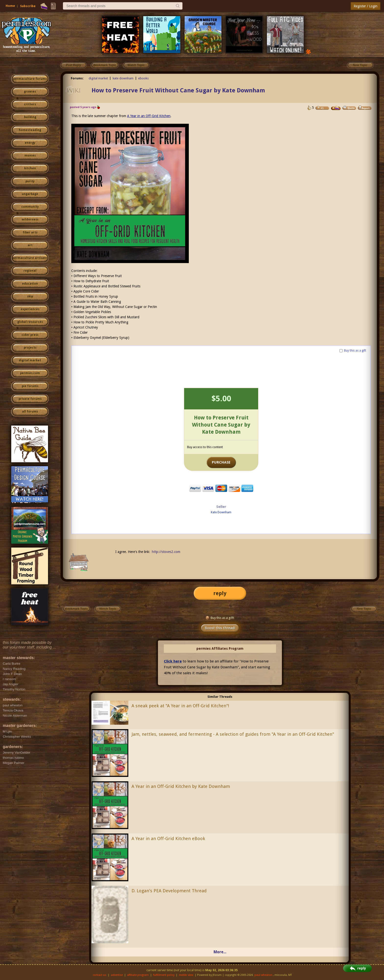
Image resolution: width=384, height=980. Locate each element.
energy (30, 143)
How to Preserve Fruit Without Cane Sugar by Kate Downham (178, 90)
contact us (100, 975)
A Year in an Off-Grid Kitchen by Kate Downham (181, 786)
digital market (30, 360)
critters (30, 104)
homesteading (30, 130)
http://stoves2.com (166, 552)
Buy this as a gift (355, 351)
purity (30, 181)
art (30, 245)
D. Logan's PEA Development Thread (169, 891)
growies (30, 92)
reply (220, 593)
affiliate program (138, 975)
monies (30, 156)
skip (30, 296)
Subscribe (28, 6)
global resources (30, 322)
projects (30, 348)
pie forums (30, 386)
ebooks (143, 78)
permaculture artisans (30, 258)
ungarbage (30, 194)
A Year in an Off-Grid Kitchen (149, 116)
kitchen (30, 168)
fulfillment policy (164, 975)
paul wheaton (263, 975)
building (30, 117)
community (30, 207)
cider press (30, 335)
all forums (30, 412)
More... (220, 952)
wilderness (30, 220)
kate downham (123, 78)
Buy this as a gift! (220, 618)
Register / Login (366, 6)
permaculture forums (30, 79)
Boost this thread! (220, 628)
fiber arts (30, 233)
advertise (117, 975)
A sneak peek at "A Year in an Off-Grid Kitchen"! (180, 706)
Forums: (77, 78)
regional (30, 271)
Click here (173, 661)
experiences (30, 309)
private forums (30, 399)
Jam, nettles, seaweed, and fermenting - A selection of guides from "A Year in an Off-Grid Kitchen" (233, 734)
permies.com (30, 373)
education (30, 284)
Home (10, 6)
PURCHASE (221, 462)
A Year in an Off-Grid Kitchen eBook (168, 839)
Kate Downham (221, 512)
